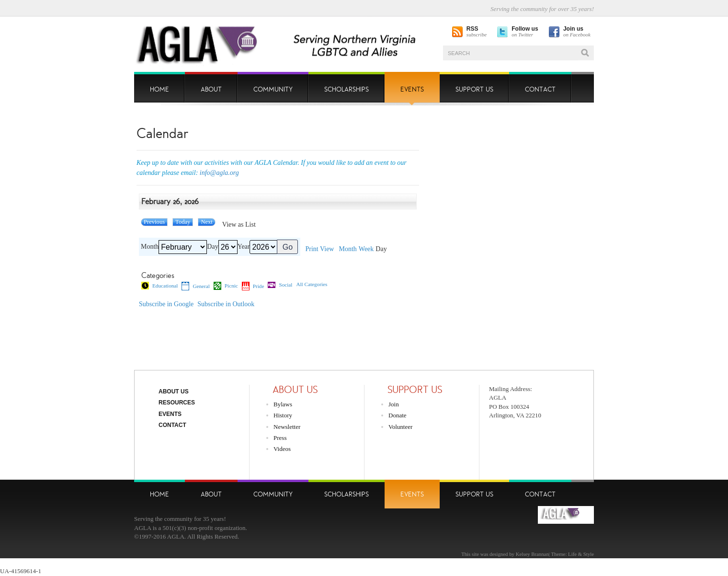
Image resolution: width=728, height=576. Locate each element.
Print (319, 249)
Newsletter (287, 427)
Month (150, 247)
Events (170, 414)
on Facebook (577, 32)
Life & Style (581, 554)
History (283, 415)
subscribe (477, 32)
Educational (159, 286)
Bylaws (283, 404)
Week (366, 249)
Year (244, 247)
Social (280, 285)
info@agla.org (219, 173)
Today (183, 222)
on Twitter (525, 32)
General (195, 286)
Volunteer (400, 427)
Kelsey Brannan (532, 554)
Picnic (226, 286)
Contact (172, 425)
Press (280, 438)
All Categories (312, 284)
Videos (282, 449)
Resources (177, 403)
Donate (398, 415)
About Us (174, 392)
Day (212, 247)
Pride (253, 286)
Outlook (226, 304)
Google (166, 304)
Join (394, 404)
